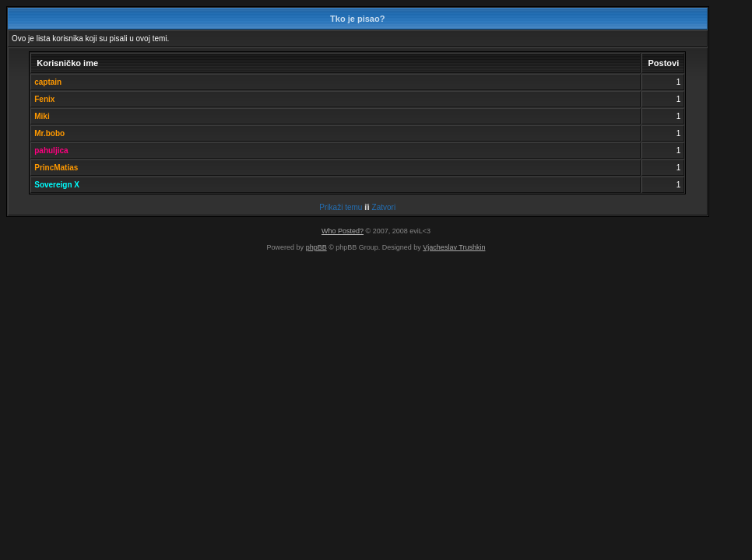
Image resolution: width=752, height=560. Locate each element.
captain (48, 82)
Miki (42, 116)
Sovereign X (57, 185)
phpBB (316, 247)
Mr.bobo (49, 133)
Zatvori (384, 207)
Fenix (44, 99)
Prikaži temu (341, 207)
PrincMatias (56, 168)
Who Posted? (343, 231)
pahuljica (51, 150)
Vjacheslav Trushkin (454, 247)
